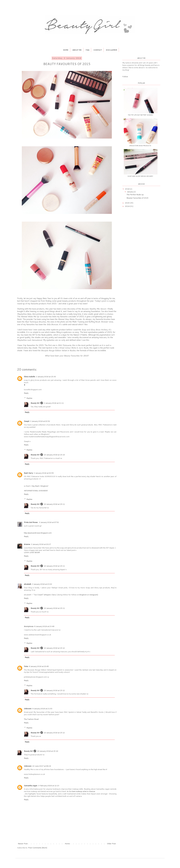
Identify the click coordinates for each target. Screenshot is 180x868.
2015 (127, 203)
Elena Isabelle (29, 377)
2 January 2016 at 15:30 (46, 377)
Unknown (28, 709)
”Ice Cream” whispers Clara (45, 595)
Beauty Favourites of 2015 (137, 198)
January (130, 192)
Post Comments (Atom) (38, 848)
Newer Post (23, 844)
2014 (127, 206)
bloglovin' (45, 486)
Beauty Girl (35, 403)
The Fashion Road (31, 719)
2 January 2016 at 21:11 (54, 403)
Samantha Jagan (31, 786)
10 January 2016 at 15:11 (54, 504)
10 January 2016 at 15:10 (54, 455)
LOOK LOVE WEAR (32, 552)
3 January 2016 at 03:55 (44, 473)
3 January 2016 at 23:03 (42, 584)
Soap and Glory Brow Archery (140, 176)
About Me (77, 50)
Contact (98, 50)
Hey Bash (35, 486)
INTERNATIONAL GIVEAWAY (36, 491)
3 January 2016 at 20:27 (41, 544)
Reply (26, 393)
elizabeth (28, 584)
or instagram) (93, 595)
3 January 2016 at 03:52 (40, 421)
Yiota (26, 666)
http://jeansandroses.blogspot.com (38, 533)
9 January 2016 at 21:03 (42, 709)
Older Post (111, 844)
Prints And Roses (31, 522)
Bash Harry (28, 473)
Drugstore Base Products (140, 146)
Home (66, 50)
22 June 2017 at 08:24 (42, 766)
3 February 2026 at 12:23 (49, 786)
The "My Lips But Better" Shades (140, 115)
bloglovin (83, 595)
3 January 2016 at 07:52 (49, 522)
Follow (125, 77)
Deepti (27, 421)
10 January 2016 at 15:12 (54, 648)
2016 (127, 189)
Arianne (27, 544)
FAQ (87, 50)
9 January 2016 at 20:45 (39, 666)
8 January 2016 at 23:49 (44, 626)
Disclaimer (111, 50)
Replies (29, 398)
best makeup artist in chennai (84, 791)
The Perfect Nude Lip (135, 195)
